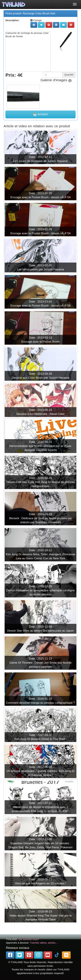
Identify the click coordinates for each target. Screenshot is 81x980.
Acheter (40, 114)
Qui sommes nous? (29, 939)
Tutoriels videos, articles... (44, 943)
